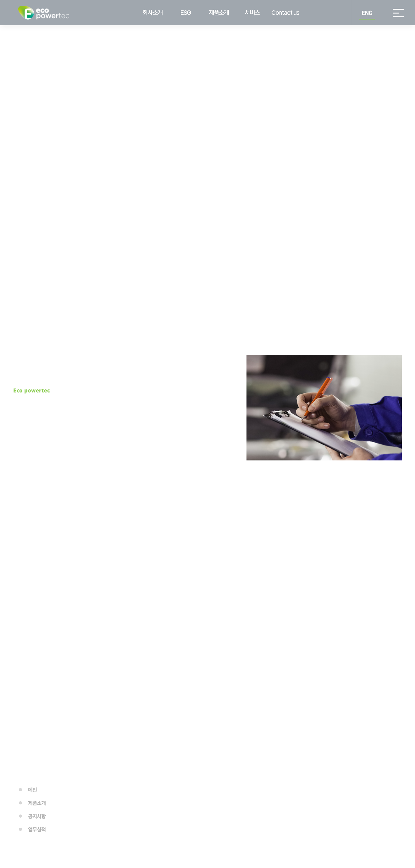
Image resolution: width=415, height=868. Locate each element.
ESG (186, 13)
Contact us (285, 13)
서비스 (252, 13)
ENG (367, 13)
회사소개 (152, 13)
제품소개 (219, 13)
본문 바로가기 (0, 0)
